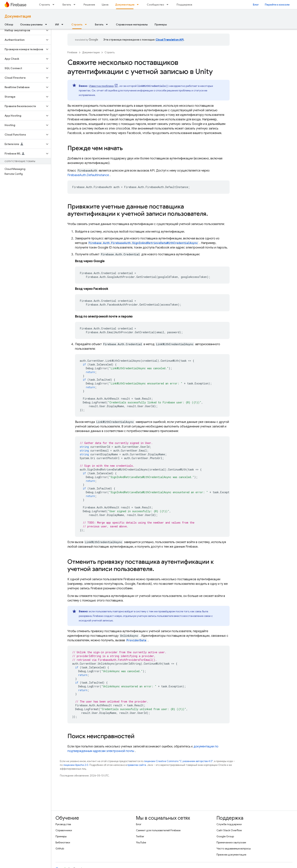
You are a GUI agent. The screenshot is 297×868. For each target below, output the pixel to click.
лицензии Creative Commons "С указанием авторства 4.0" (178, 761)
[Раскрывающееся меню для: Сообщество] (169, 5)
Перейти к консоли (277, 5)
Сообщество (155, 5)
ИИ (57, 24)
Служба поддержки (229, 824)
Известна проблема (101, 86)
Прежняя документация (231, 855)
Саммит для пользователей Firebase (158, 830)
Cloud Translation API (170, 40)
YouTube (141, 842)
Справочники (64, 830)
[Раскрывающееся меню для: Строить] (55, 5)
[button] (22, 30)
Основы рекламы (31, 24)
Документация (18, 16)
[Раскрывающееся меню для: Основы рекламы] (47, 24)
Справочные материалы (132, 24)
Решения (89, 5)
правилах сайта (137, 765)
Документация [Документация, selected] (125, 5)
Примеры (161, 24)
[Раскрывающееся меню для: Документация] (139, 5)
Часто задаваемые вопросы (234, 848)
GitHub (60, 848)
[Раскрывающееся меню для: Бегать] (76, 5)
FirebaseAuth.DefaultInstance (88, 175)
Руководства (63, 824)
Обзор (9, 24)
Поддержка (184, 5)
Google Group (225, 836)
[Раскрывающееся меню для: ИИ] (63, 24)
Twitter (140, 836)
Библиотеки (63, 842)
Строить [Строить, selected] (77, 24)
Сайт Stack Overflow (229, 830)
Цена (105, 5)
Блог (256, 5)
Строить (45, 5)
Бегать (67, 5)
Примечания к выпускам (231, 842)
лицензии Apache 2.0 (76, 765)
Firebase (72, 52)
